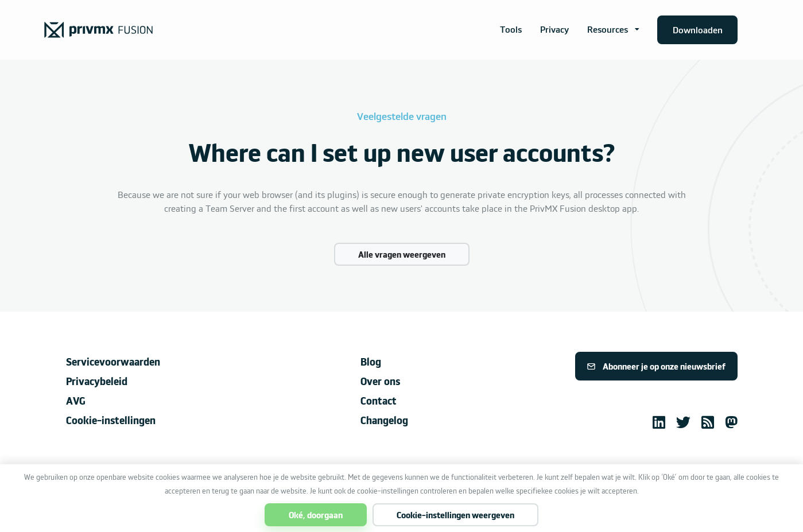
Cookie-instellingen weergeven (455, 515)
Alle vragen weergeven (402, 254)
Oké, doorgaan (316, 515)
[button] (613, 30)
